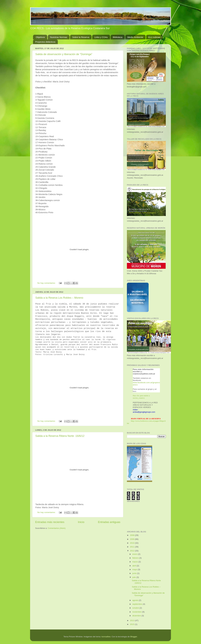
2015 (132, 624)
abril (134, 566)
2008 (132, 535)
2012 (132, 551)
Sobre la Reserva (81, 37)
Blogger (134, 637)
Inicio (81, 522)
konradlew (106, 637)
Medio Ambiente (135, 37)
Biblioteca (118, 37)
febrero (136, 558)
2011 (132, 547)
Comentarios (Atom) (57, 528)
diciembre (137, 616)
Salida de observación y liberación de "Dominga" (64, 54)
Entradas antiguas (109, 522)
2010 (132, 543)
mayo (135, 569)
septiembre (138, 604)
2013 (132, 620)
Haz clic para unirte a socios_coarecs (141, 397)
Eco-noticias (154, 37)
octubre (136, 608)
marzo (135, 562)
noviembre (137, 612)
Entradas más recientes (50, 522)
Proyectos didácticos (45, 42)
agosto (136, 600)
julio (134, 577)
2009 (132, 539)
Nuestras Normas (59, 37)
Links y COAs (101, 37)
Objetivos (40, 37)
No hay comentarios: (47, 283)
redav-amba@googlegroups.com (144, 411)
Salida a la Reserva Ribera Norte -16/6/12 (60, 436)
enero (135, 554)
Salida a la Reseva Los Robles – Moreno (59, 298)
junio (135, 573)
